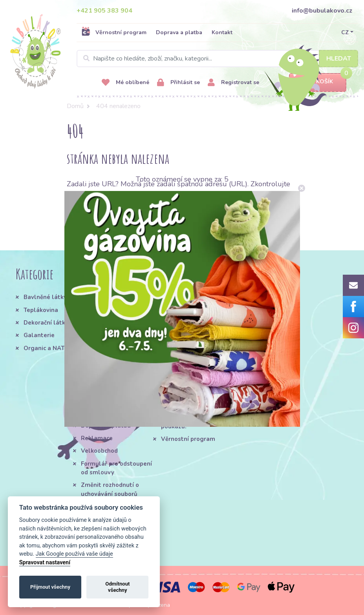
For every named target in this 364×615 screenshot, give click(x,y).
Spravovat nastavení (45, 563)
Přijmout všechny (50, 587)
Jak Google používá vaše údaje (74, 554)
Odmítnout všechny (117, 587)
